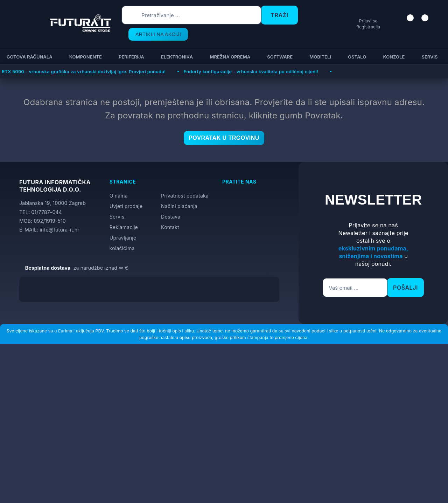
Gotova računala (29, 57)
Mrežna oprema (229, 57)
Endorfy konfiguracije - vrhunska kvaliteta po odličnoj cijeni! (251, 71)
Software (279, 57)
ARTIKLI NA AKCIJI (152, 34)
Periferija (130, 57)
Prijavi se (363, 28)
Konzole (393, 57)
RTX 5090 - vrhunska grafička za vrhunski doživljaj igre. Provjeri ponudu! (84, 71)
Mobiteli (319, 57)
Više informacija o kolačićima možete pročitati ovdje (138, 466)
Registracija (363, 34)
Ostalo (356, 57)
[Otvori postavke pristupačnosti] (440, 260)
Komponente (85, 57)
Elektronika (176, 57)
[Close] (118, 480)
